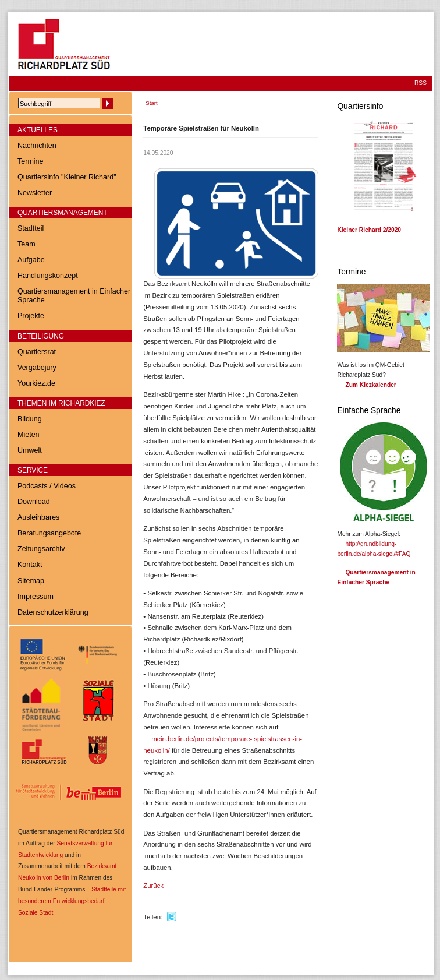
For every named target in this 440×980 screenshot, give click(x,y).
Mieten (29, 435)
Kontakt (30, 565)
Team (26, 244)
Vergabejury (37, 368)
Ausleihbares (38, 517)
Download (34, 502)
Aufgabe (31, 260)
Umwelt (30, 450)
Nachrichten (37, 146)
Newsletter (35, 193)
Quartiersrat (37, 352)
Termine (31, 161)
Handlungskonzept (48, 276)
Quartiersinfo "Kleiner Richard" (67, 177)
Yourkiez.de (36, 383)
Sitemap (31, 581)
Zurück (153, 886)
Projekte (31, 316)
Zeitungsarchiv (41, 549)
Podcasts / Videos (47, 486)
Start (151, 103)
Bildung (30, 419)
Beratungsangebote (49, 533)
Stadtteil (31, 228)
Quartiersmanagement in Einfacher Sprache (74, 296)
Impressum (36, 597)
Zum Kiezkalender (370, 385)
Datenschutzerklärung (53, 612)
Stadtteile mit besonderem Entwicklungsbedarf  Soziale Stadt (72, 901)
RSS (421, 83)
